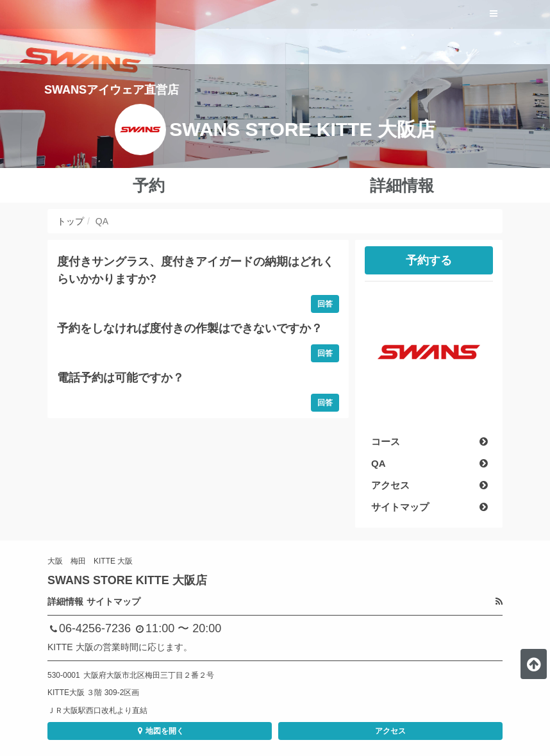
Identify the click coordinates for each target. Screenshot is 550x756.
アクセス (390, 731)
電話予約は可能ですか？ (121, 378)
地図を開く (159, 731)
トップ (71, 221)
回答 (325, 304)
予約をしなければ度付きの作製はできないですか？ (190, 328)
